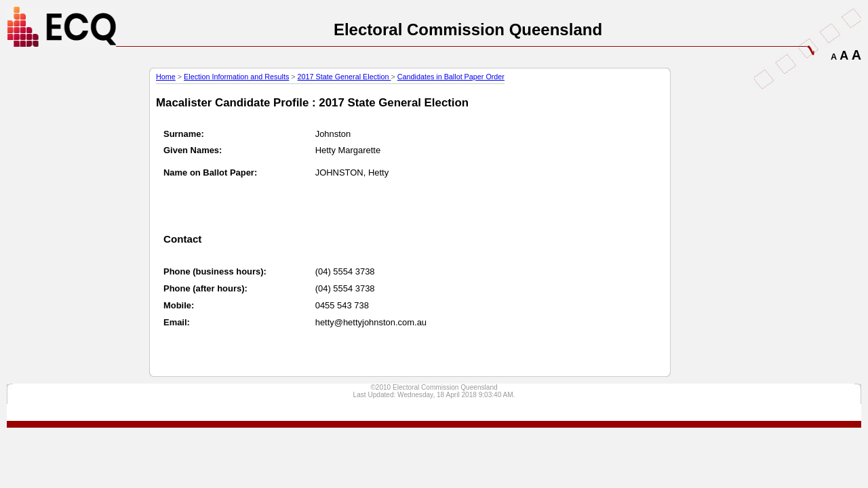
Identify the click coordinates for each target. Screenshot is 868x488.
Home (166, 77)
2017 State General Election (344, 77)
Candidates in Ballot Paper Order (451, 77)
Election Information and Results (236, 77)
